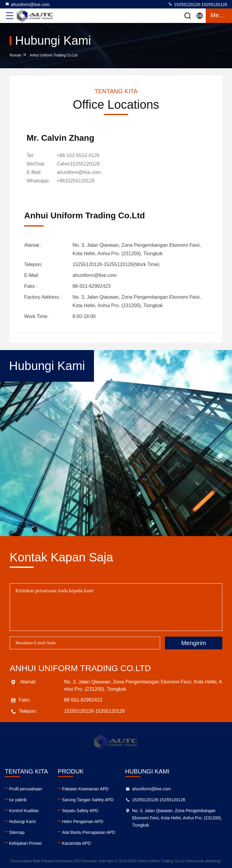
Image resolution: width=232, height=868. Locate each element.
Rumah (16, 55)
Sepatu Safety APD (80, 811)
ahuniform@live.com (27, 4)
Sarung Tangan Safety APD (88, 800)
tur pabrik (18, 800)
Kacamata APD (76, 843)
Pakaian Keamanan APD (85, 789)
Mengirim (194, 643)
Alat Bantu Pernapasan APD (89, 832)
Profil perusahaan (26, 789)
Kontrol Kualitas (24, 811)
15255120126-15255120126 (198, 4)
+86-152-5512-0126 (78, 155)
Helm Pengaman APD (82, 821)
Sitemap (17, 832)
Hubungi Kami (22, 821)
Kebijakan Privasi (25, 843)
